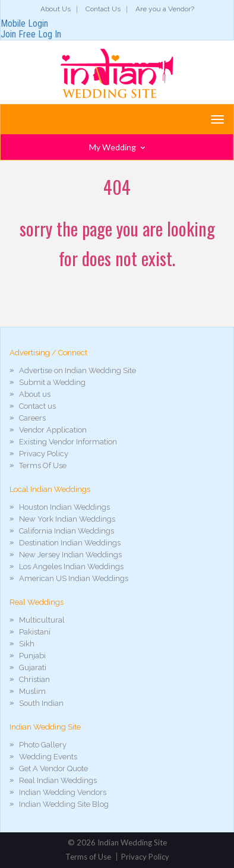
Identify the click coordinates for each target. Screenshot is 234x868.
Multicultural (42, 620)
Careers (32, 418)
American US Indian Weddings (74, 578)
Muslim (32, 691)
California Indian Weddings (67, 531)
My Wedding (117, 147)
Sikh (27, 644)
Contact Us (103, 9)
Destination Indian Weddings (70, 543)
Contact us (37, 406)
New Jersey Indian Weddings (70, 555)
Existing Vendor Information (68, 442)
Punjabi (32, 656)
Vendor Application (53, 430)
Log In (50, 34)
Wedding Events (48, 757)
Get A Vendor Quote (53, 768)
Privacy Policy (44, 454)
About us (35, 394)
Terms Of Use (43, 465)
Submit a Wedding (52, 382)
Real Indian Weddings (58, 780)
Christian (34, 679)
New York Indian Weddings (67, 519)
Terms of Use (88, 857)
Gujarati (33, 667)
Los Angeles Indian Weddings (71, 566)
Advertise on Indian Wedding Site (78, 370)
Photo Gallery (43, 745)
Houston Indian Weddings (64, 507)
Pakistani (35, 632)
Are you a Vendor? (165, 9)
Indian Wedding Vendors (63, 792)
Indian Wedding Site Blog (64, 804)
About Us (56, 9)
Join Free (18, 34)
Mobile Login (24, 23)
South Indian (41, 703)
